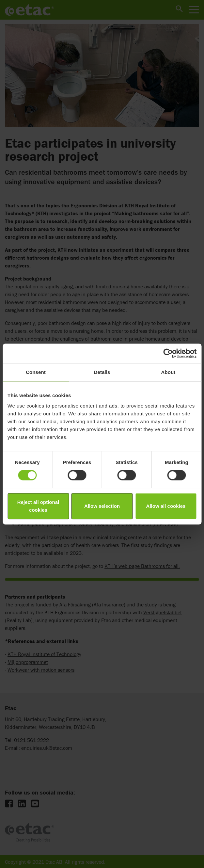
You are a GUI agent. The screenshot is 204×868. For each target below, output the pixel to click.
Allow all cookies (166, 506)
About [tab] (168, 372)
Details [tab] (102, 372)
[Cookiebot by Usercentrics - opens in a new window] (168, 353)
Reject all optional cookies (38, 506)
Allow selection (102, 506)
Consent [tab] (36, 372)
